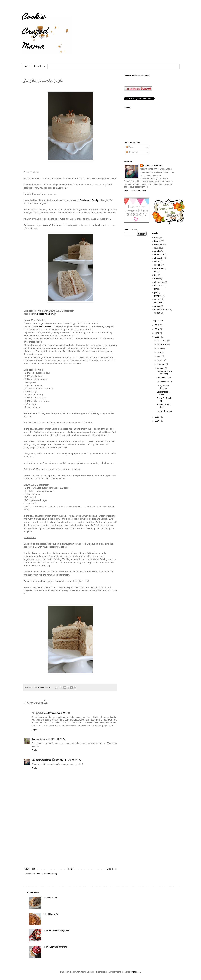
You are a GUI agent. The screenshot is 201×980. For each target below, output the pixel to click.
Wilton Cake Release (41, 326)
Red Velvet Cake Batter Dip (164, 373)
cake (156, 248)
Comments (132, 152)
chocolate (159, 258)
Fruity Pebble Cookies (163, 387)
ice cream (159, 286)
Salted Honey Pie (51, 914)
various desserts (162, 310)
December (162, 341)
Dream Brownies (164, 411)
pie (156, 292)
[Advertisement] (70, 843)
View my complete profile (135, 191)
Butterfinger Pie (164, 378)
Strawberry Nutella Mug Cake (56, 930)
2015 (158, 325)
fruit (156, 279)
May (160, 352)
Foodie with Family (89, 200)
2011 (158, 417)
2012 (158, 337)
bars (156, 237)
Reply (34, 730)
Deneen (35, 739)
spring (157, 306)
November (162, 344)
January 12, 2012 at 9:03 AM (57, 713)
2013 (158, 333)
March (160, 360)
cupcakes (159, 268)
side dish (158, 303)
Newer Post (30, 869)
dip (156, 272)
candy (157, 251)
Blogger (137, 972)
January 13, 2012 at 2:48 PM (53, 739)
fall (156, 275)
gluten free (159, 282)
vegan (157, 313)
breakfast (158, 244)
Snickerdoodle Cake (163, 393)
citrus (157, 262)
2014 (158, 329)
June (160, 348)
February (162, 364)
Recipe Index (39, 66)
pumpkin (158, 296)
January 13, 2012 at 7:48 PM (69, 760)
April (160, 356)
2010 (158, 421)
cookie (157, 265)
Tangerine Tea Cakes (163, 406)
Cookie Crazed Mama (35, 32)
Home (27, 66)
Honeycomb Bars (165, 382)
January (161, 368)
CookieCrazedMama (41, 760)
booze (157, 241)
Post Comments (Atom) (46, 874)
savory (157, 299)
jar (155, 289)
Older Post (111, 869)
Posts (130, 147)
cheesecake (160, 255)
